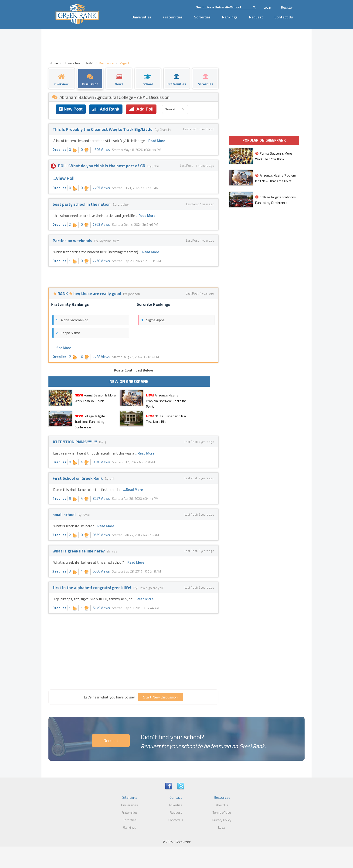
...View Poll (64, 178)
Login (267, 7)
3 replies (59, 535)
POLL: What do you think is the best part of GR (99, 166)
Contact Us (284, 17)
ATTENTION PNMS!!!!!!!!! (75, 442)
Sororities (202, 17)
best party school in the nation (82, 204)
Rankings (230, 17)
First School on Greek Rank (78, 478)
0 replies (59, 150)
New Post (71, 109)
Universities (141, 17)
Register (287, 7)
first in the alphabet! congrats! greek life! (92, 588)
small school (65, 515)
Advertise (176, 805)
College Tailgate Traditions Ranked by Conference (90, 422)
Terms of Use (222, 812)
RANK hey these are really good (87, 293)
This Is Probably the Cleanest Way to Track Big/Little (103, 129)
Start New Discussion (160, 697)
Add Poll (141, 109)
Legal (222, 827)
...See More (62, 348)
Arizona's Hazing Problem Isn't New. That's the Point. (166, 401)
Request (256, 17)
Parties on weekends (73, 241)
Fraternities (173, 17)
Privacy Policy (222, 820)
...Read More (155, 141)
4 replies (59, 498)
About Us (222, 805)
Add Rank (106, 109)
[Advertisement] (133, 651)
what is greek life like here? (79, 551)
